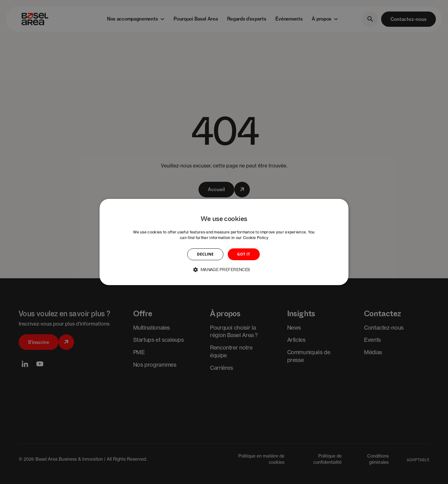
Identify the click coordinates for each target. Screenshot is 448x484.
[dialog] (224, 242)
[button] (224, 270)
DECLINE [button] (205, 254)
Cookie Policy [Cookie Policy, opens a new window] (256, 238)
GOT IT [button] (244, 254)
